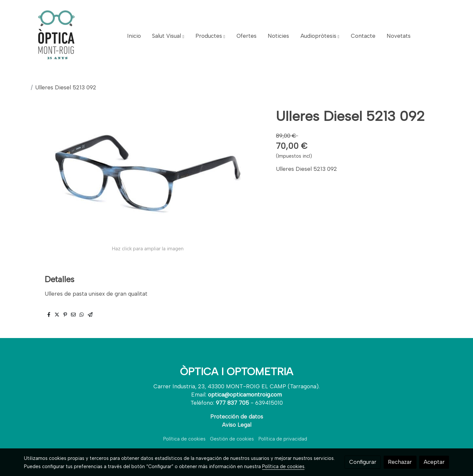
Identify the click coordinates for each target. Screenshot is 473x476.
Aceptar (434, 462)
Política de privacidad (283, 439)
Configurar (363, 462)
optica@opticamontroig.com (245, 395)
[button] (168, 36)
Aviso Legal (237, 425)
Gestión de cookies (232, 439)
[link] (56, 36)
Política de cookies (184, 439)
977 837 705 (232, 403)
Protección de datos (237, 417)
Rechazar (400, 462)
